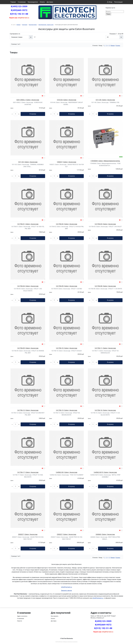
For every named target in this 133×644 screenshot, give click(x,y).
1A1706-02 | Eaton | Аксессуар (66, 224)
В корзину (33, 114)
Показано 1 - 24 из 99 (116, 34)
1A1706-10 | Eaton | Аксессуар (66, 348)
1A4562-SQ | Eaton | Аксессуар (66, 472)
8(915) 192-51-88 (19, 14)
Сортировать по (15, 34)
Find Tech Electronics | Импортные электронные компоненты (66, 642)
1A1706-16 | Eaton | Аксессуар (105, 410)
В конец (118, 46)
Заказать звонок (66, 591)
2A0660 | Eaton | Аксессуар (105, 534)
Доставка (50, 2)
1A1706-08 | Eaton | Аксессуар (105, 286)
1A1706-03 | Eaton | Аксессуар (105, 224)
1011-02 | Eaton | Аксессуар (28, 162)
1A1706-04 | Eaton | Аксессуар (28, 286)
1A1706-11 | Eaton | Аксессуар (105, 348)
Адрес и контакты (22, 616)
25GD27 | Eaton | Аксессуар (67, 534)
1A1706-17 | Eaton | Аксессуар (28, 472)
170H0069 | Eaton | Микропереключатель (105, 161)
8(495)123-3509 (19, 6)
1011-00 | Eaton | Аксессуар (105, 100)
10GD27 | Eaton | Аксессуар (67, 162)
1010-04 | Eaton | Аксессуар (66, 100)
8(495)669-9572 (19, 10)
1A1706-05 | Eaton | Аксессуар (66, 286)
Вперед (113, 46)
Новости (20, 621)
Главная (13, 2)
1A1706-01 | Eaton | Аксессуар (28, 224)
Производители (33, 2)
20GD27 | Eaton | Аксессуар (28, 534)
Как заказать (55, 616)
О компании (22, 2)
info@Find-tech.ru (66, 587)
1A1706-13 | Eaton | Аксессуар (66, 410)
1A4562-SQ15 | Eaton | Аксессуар (105, 472)
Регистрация (118, 2)
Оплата (42, 2)
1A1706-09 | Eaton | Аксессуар (28, 348)
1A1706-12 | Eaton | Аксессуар (28, 410)
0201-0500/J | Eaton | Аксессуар (28, 100)
